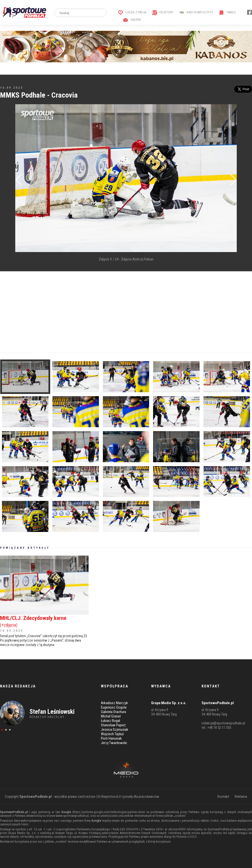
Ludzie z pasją (132, 12)
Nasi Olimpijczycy (196, 12)
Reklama (241, 797)
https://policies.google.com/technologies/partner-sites (109, 812)
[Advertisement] (126, 312)
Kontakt (223, 797)
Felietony (163, 12)
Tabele (227, 12)
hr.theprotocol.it (109, 797)
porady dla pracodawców (141, 797)
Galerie (132, 20)
